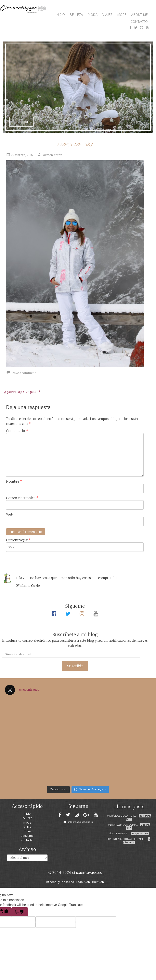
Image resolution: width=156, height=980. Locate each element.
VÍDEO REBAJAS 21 (119, 834)
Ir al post (21, 122)
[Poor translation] (20, 911)
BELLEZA (76, 15)
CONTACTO (139, 22)
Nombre (14, 481)
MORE (122, 15)
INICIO (60, 15)
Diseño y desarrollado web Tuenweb (75, 882)
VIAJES (107, 15)
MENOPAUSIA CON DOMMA (123, 825)
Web (10, 514)
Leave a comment (23, 373)
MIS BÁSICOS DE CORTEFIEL (122, 816)
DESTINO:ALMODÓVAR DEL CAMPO (126, 839)
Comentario (17, 431)
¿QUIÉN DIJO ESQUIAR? (20, 392)
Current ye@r (18, 540)
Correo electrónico (22, 498)
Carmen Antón (52, 155)
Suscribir (75, 666)
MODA (93, 15)
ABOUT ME (139, 15)
